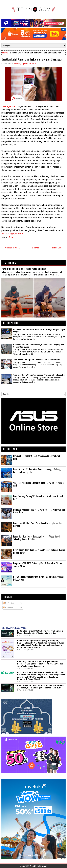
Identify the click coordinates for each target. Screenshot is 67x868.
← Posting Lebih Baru (11, 248)
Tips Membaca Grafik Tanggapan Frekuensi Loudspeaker (39, 375)
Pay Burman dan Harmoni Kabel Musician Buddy (24, 269)
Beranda (36, 248)
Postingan (8, 603)
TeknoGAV (42, 866)
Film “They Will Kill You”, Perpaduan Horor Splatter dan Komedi (38, 524)
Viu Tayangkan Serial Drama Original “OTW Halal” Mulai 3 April (39, 484)
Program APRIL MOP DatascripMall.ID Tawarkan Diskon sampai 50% (37, 565)
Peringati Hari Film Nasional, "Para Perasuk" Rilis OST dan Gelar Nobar (39, 511)
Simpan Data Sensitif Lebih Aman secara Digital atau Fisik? (37, 457)
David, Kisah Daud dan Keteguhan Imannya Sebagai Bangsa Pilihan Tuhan (39, 551)
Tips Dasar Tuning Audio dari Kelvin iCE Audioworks (37, 360)
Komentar (8, 608)
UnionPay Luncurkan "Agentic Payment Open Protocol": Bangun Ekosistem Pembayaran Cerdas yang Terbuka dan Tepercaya (40, 664)
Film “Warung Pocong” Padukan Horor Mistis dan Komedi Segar (38, 498)
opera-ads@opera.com (12, 234)
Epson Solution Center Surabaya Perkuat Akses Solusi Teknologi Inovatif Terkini (37, 538)
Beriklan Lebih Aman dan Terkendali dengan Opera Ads (32, 59)
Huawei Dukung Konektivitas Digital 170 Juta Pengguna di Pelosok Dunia (39, 578)
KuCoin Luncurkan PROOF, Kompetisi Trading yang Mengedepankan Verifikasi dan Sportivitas (40, 632)
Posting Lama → (58, 248)
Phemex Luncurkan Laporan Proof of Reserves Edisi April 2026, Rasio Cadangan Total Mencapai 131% (41, 687)
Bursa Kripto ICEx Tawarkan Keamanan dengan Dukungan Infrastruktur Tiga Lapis (38, 471)
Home (5, 53)
